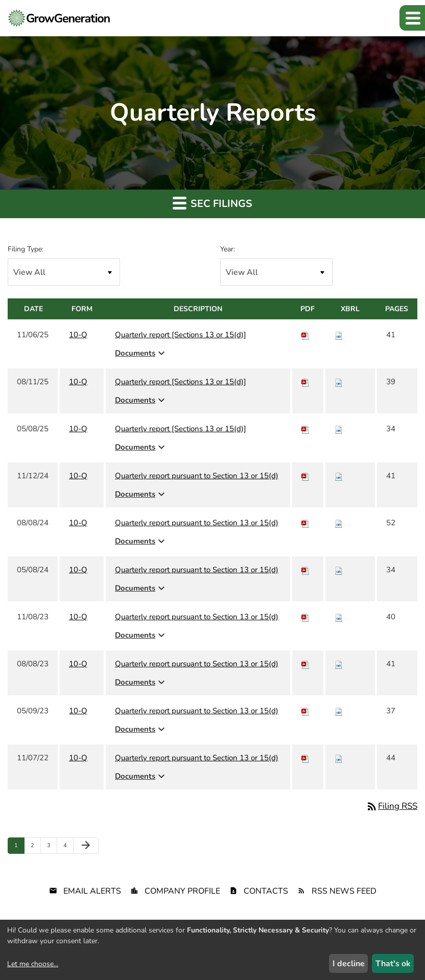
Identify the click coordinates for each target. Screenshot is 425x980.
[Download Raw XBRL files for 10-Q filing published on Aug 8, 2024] (339, 523)
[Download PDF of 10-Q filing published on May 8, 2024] (305, 570)
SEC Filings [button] (212, 203)
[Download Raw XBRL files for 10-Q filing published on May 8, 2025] (339, 429)
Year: (228, 249)
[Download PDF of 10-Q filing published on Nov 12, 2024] (305, 476)
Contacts (266, 891)
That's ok (393, 964)
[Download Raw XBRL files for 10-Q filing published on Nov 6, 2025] (339, 335)
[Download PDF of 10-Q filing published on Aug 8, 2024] (305, 523)
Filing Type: (26, 249)
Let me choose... (33, 964)
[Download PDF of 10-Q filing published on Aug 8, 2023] (305, 664)
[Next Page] (86, 846)
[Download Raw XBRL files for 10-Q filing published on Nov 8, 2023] (339, 617)
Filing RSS (392, 806)
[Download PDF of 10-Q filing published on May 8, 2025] (305, 429)
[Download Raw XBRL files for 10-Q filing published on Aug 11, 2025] (339, 382)
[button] (412, 18)
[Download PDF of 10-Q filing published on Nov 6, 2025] (305, 335)
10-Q (78, 335)
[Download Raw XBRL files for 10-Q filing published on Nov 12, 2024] (339, 476)
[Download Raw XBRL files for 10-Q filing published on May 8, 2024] (339, 570)
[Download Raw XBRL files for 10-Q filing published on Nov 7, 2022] (339, 758)
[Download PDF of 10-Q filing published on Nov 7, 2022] (305, 758)
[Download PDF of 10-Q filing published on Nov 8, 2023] (305, 617)
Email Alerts (92, 891)
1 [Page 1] (19, 847)
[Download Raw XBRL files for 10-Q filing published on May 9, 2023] (339, 711)
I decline (349, 964)
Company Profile (182, 891)
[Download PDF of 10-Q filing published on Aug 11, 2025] (305, 382)
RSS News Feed (344, 891)
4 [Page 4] (68, 847)
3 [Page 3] (52, 847)
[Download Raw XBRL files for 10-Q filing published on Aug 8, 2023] (339, 664)
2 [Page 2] (36, 847)
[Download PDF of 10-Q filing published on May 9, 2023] (305, 711)
